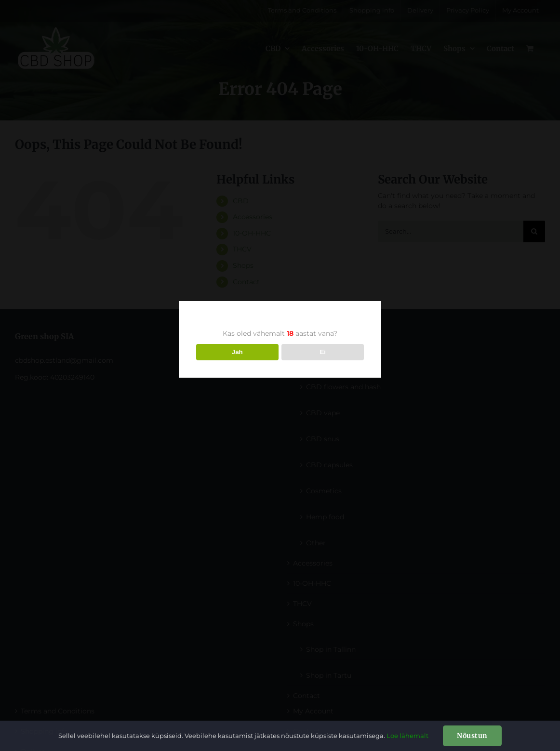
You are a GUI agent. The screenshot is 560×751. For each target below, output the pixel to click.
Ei (323, 352)
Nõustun (472, 736)
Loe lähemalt (407, 736)
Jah (237, 352)
